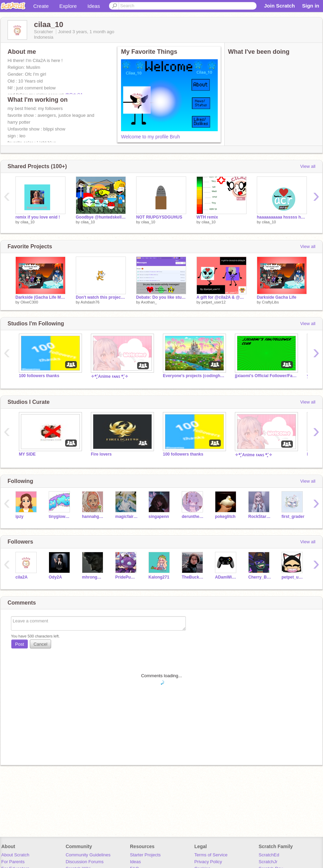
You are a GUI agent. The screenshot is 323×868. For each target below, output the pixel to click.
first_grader (293, 517)
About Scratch (15, 855)
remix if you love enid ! (38, 217)
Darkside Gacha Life (277, 297)
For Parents (13, 862)
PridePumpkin (127, 577)
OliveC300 (29, 302)
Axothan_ (149, 302)
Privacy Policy (208, 862)
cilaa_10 (28, 222)
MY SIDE (27, 454)
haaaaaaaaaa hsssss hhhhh (282, 217)
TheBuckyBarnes (193, 577)
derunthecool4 (193, 517)
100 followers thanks (39, 376)
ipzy (19, 517)
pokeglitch (225, 517)
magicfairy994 (127, 517)
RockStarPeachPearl (260, 517)
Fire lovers (101, 454)
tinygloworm (60, 517)
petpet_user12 (214, 302)
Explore (68, 6)
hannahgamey (93, 517)
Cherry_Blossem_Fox (260, 577)
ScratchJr (268, 862)
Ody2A (55, 577)
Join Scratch (279, 6)
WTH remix (207, 217)
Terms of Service (211, 855)
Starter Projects (145, 855)
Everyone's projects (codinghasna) (194, 376)
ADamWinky (226, 577)
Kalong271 (159, 577)
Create (41, 6)
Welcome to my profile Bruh (151, 137)
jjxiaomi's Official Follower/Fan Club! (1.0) (266, 376)
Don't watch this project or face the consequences (101, 297)
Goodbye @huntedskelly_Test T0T (101, 217)
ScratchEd (269, 855)
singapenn (159, 517)
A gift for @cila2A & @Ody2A (222, 297)
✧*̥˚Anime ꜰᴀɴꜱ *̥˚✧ (110, 376)
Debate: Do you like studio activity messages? (161, 297)
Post (20, 644)
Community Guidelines (88, 855)
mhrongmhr (93, 577)
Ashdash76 (90, 302)
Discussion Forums (85, 862)
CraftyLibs (271, 302)
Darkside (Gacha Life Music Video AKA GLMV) (40, 297)
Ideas (94, 6)
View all (308, 166)
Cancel (40, 644)
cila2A (21, 577)
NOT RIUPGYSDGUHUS (159, 217)
